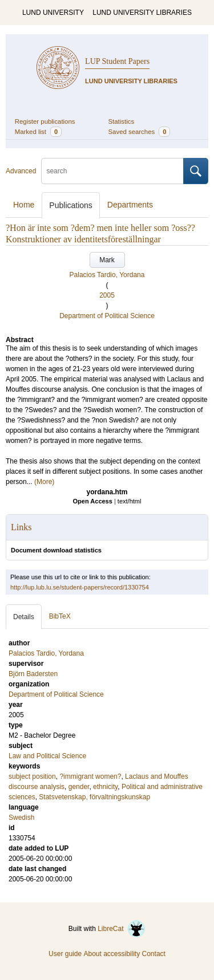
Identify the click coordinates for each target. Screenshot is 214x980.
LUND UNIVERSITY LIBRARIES (142, 13)
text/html (130, 501)
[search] (112, 171)
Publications (71, 205)
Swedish (21, 818)
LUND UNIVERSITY (53, 13)
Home (24, 205)
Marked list (38, 132)
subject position (32, 776)
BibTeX (60, 616)
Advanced (21, 171)
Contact (154, 954)
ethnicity (105, 787)
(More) (44, 482)
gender (79, 787)
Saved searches (140, 132)
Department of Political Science (107, 316)
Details (24, 617)
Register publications (45, 121)
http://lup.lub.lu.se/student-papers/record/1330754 (80, 587)
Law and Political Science (47, 756)
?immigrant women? (90, 776)
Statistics (122, 121)
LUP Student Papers (117, 61)
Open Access (93, 501)
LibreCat (122, 929)
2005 (107, 295)
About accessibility (112, 954)
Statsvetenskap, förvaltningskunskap (94, 797)
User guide (65, 954)
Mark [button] (107, 260)
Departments (130, 205)
